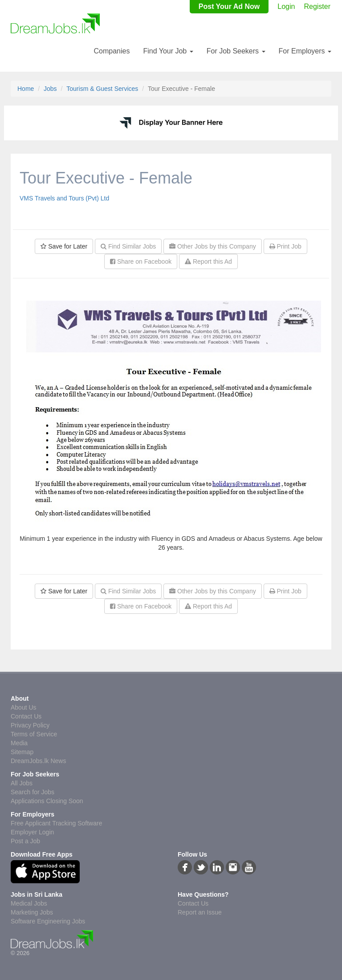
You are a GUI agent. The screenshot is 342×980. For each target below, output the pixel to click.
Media (19, 743)
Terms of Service (34, 734)
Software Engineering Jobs (48, 921)
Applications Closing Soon (47, 801)
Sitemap (22, 752)
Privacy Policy (30, 725)
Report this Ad (208, 261)
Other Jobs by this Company (213, 246)
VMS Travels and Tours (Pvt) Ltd (64, 198)
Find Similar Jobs (128, 246)
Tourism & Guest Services (102, 89)
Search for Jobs (33, 792)
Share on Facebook (141, 261)
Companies (112, 51)
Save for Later (64, 246)
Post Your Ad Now (229, 6)
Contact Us (26, 716)
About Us (24, 707)
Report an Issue (200, 912)
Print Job (285, 246)
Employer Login (32, 832)
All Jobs (22, 783)
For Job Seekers (236, 51)
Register (317, 6)
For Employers (305, 51)
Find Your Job (168, 51)
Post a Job (25, 841)
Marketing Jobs (32, 912)
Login (286, 6)
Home (26, 89)
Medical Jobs (29, 903)
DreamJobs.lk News (38, 761)
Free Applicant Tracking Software (56, 823)
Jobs (50, 89)
